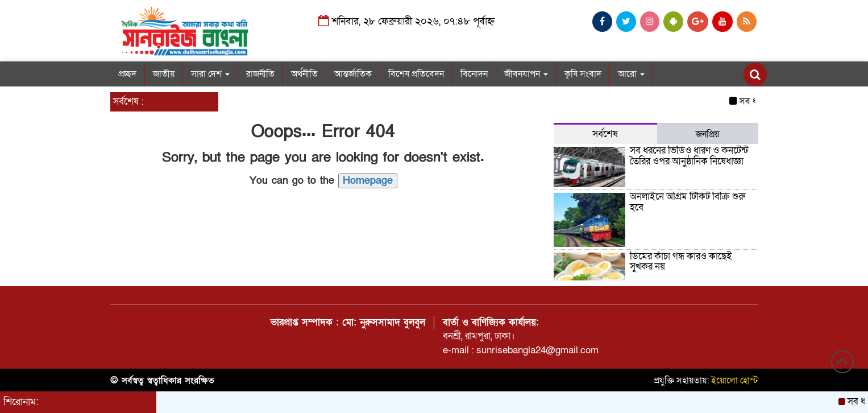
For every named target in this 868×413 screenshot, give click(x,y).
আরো (631, 74)
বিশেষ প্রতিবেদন (416, 74)
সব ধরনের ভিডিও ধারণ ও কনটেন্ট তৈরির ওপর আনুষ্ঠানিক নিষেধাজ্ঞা (689, 156)
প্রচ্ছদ (127, 74)
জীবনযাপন (526, 74)
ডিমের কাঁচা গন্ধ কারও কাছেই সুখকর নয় (681, 262)
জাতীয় (164, 74)
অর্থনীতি (304, 74)
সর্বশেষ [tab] (605, 134)
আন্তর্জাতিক (353, 74)
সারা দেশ (210, 74)
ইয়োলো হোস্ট (735, 381)
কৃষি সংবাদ (583, 74)
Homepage (368, 181)
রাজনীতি (260, 74)
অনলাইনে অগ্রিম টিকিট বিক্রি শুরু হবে (688, 202)
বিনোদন (474, 74)
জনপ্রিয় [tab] (707, 134)
